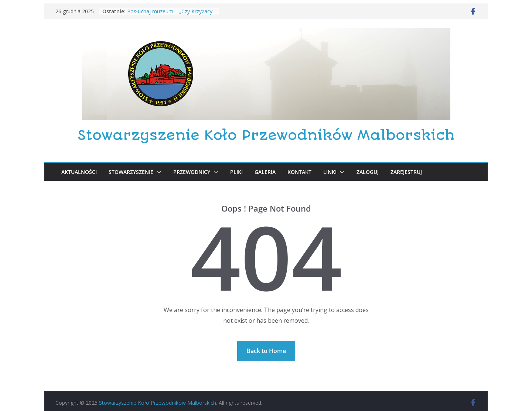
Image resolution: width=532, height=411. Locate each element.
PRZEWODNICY (192, 172)
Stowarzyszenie (131, 172)
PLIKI (236, 172)
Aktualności (79, 172)
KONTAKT (299, 172)
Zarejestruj (406, 172)
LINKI (330, 172)
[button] (157, 172)
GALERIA (265, 172)
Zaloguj (368, 172)
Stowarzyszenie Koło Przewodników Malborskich (266, 135)
